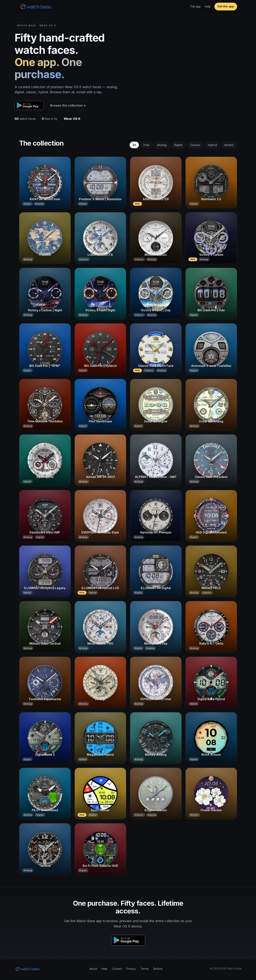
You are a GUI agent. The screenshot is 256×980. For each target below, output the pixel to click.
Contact (117, 969)
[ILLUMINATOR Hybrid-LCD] (100, 571)
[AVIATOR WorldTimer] (45, 182)
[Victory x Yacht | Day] (156, 294)
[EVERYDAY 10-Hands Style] (100, 516)
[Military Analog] (156, 738)
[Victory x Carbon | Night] (45, 294)
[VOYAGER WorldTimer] (156, 682)
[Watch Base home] (37, 7)
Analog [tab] (162, 145)
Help (208, 7)
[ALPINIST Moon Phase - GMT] (156, 460)
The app (195, 7)
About (93, 969)
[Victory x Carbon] (211, 238)
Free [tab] (146, 145)
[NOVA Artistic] (211, 738)
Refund (158, 969)
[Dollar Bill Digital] (156, 405)
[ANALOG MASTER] (156, 182)
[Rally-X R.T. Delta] (211, 627)
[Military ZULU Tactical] (45, 627)
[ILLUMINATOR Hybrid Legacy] (45, 571)
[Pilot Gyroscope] (100, 405)
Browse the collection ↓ (68, 105)
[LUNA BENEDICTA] (100, 238)
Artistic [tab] (229, 145)
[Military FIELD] (211, 571)
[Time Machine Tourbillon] (45, 405)
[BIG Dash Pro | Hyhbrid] (100, 349)
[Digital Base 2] (45, 738)
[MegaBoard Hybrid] (100, 738)
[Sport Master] (100, 794)
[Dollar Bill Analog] (211, 405)
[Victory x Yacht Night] (100, 294)
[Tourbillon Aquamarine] (45, 682)
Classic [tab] (195, 145)
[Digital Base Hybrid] (211, 682)
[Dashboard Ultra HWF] (45, 516)
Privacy (131, 969)
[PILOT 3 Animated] (45, 794)
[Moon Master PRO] (100, 627)
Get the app (226, 6)
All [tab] (134, 145)
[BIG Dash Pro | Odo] (211, 294)
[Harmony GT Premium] (156, 516)
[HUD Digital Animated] (211, 516)
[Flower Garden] (211, 794)
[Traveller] (45, 238)
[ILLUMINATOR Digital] (156, 571)
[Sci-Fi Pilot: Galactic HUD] (100, 849)
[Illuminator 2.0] (211, 182)
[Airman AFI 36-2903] (100, 460)
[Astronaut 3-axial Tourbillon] (211, 349)
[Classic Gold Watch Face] (156, 349)
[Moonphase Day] (156, 627)
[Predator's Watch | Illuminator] (100, 182)
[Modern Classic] (156, 238)
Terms (145, 969)
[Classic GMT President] (211, 460)
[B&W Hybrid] (45, 460)
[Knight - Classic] (156, 794)
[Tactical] (45, 849)
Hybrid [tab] (212, 145)
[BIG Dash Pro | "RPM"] (45, 349)
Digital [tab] (178, 145)
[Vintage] (100, 682)
